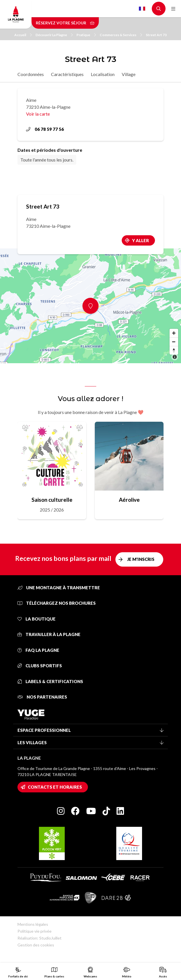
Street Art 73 (156, 35)
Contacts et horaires (55, 787)
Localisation (103, 74)
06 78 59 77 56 (45, 129)
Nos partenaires (42, 697)
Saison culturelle (52, 500)
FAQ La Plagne (38, 650)
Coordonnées (31, 74)
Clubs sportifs (40, 666)
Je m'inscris (141, 559)
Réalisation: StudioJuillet (40, 938)
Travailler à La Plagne (49, 634)
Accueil (23, 35)
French (142, 9)
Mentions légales (33, 924)
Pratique (86, 35)
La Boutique (37, 619)
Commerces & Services (121, 35)
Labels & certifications (50, 681)
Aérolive (129, 500)
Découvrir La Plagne (54, 35)
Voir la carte (38, 114)
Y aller (140, 240)
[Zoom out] (174, 342)
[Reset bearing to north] (174, 350)
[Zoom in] (174, 333)
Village (129, 74)
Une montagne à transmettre (59, 588)
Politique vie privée (35, 931)
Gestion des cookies (36, 945)
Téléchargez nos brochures (57, 603)
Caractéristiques (67, 74)
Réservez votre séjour (65, 23)
